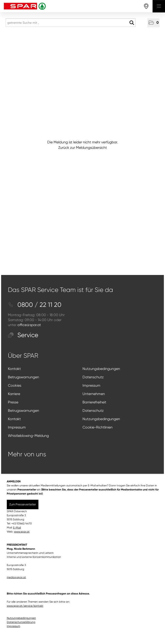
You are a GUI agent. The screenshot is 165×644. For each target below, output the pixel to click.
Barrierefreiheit (94, 402)
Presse (13, 402)
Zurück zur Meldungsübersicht (83, 148)
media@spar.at (16, 577)
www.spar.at (22, 532)
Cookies (15, 385)
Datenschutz (93, 377)
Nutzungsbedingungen (101, 369)
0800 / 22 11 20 (35, 305)
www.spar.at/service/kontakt (25, 606)
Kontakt (14, 369)
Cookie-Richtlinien (98, 427)
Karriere (14, 394)
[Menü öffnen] (159, 6)
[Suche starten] (132, 23)
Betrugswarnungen (24, 377)
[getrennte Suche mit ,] (71, 23)
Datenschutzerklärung (21, 622)
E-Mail (17, 528)
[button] (153, 23)
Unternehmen (94, 394)
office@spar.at (29, 325)
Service (23, 335)
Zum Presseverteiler (23, 504)
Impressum (91, 385)
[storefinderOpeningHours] (146, 6)
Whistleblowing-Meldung (28, 436)
